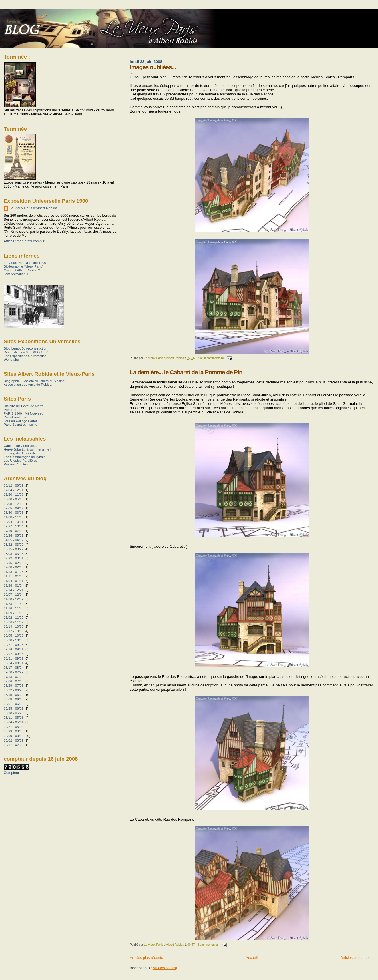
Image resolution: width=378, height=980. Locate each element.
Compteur (11, 773)
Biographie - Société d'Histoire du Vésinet (35, 381)
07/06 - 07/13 (14, 681)
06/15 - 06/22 (14, 695)
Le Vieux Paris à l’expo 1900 (25, 263)
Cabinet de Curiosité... (20, 446)
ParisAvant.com (15, 417)
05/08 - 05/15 (14, 499)
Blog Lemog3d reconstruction (25, 348)
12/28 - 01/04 (14, 585)
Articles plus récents (146, 958)
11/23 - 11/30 (14, 604)
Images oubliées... (153, 67)
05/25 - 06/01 (14, 708)
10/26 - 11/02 (14, 622)
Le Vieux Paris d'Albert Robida (33, 208)
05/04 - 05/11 (14, 722)
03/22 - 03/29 (14, 544)
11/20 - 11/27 (14, 494)
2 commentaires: (209, 945)
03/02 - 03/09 (14, 740)
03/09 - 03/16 (14, 736)
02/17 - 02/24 (14, 745)
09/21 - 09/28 (14, 645)
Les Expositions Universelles (25, 356)
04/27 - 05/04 (14, 727)
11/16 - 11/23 (14, 608)
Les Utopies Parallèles (20, 460)
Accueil (252, 958)
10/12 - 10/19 (14, 631)
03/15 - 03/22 (14, 549)
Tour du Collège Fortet (20, 421)
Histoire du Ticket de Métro (24, 406)
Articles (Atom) (165, 968)
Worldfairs (11, 359)
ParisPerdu (12, 410)
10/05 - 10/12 (14, 635)
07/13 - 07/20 (14, 677)
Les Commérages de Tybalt (24, 457)
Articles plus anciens (358, 958)
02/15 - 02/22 (14, 563)
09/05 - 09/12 (14, 508)
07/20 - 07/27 (14, 672)
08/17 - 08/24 (14, 667)
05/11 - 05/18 (14, 717)
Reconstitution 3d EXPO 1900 (26, 352)
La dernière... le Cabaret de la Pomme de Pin (186, 372)
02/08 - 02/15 (14, 567)
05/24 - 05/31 (14, 535)
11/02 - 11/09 (14, 617)
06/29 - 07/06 (14, 685)
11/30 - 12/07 (14, 599)
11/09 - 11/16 (14, 613)
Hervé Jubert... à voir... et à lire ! (27, 449)
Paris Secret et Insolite (20, 424)
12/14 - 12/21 (14, 590)
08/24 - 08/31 (14, 663)
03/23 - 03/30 (14, 731)
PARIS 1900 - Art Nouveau (24, 413)
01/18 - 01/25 (14, 572)
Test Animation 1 (16, 274)
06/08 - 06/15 (14, 699)
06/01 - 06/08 (14, 704)
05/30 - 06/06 (14, 512)
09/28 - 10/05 (14, 640)
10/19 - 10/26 (14, 626)
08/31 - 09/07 (14, 658)
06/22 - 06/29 (14, 690)
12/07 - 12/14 (14, 594)
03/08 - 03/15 (14, 554)
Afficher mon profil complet (25, 241)
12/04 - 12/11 (14, 490)
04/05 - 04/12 (14, 540)
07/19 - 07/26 (14, 531)
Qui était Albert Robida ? (22, 270)
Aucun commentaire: (211, 358)
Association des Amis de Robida (28, 384)
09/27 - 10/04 (14, 526)
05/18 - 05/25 (14, 713)
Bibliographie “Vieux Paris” (23, 266)
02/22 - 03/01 (14, 558)
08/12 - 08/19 (14, 485)
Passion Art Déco (17, 464)
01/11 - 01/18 (14, 576)
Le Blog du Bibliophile (20, 453)
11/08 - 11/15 (14, 517)
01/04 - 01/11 (14, 581)
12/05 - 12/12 (14, 504)
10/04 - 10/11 (14, 522)
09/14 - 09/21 (14, 649)
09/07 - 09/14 (14, 654)
